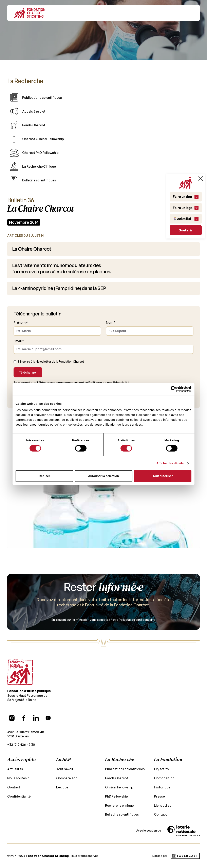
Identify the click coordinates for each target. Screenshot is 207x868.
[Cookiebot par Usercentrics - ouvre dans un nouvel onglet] (174, 389)
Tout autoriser (163, 476)
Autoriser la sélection (104, 476)
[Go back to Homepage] (30, 13)
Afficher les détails (170, 463)
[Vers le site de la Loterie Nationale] (184, 822)
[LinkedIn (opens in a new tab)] (36, 709)
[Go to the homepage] (20, 664)
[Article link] (103, 248)
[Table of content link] (103, 96)
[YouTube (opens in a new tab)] (48, 709)
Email (19, 333)
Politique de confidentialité (103, 375)
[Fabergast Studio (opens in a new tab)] (185, 847)
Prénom (20, 315)
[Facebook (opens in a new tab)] (24, 709)
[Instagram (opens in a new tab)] (12, 709)
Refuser (44, 476)
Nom (110, 315)
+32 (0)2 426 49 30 (21, 736)
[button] (190, 13)
